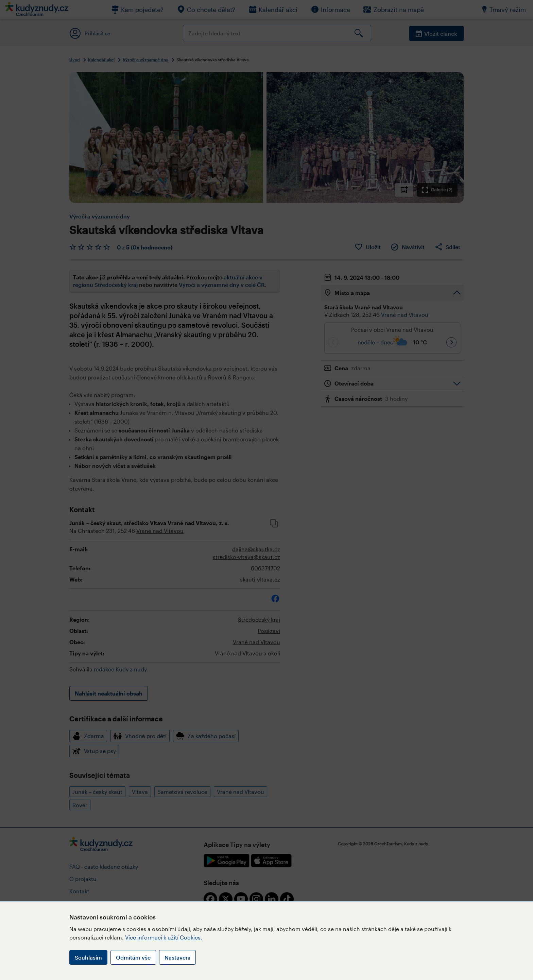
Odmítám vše (133, 957)
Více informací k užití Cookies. (164, 937)
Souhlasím (88, 957)
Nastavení (177, 957)
